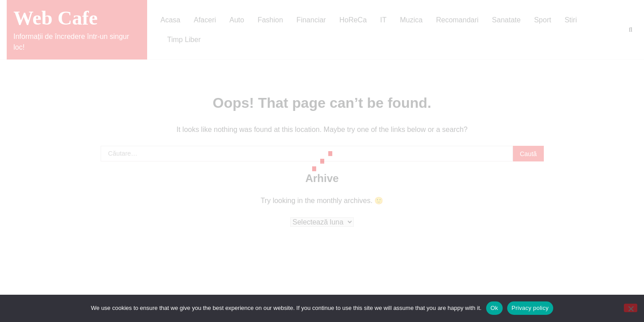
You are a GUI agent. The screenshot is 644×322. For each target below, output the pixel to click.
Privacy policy (530, 308)
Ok (494, 308)
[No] (631, 308)
